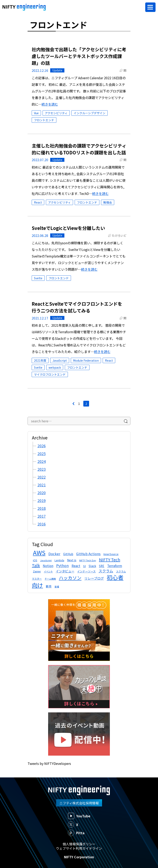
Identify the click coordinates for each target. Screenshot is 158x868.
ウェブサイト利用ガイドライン (79, 848)
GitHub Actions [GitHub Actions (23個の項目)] (88, 554)
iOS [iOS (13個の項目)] (35, 560)
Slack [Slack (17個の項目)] (92, 566)
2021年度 (40, 360)
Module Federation (86, 360)
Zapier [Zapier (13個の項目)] (37, 571)
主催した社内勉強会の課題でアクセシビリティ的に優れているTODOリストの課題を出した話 (79, 149)
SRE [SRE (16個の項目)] (102, 566)
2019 (42, 500)
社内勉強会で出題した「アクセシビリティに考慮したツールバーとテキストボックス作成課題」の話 (79, 56)
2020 (42, 493)
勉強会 (108, 202)
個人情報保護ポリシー (79, 844)
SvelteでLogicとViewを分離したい (68, 228)
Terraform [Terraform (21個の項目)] (115, 566)
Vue (36, 113)
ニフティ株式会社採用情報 (79, 803)
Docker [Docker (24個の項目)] (54, 554)
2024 (42, 461)
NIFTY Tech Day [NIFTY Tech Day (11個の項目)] (88, 560)
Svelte (38, 278)
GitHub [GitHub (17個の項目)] (68, 554)
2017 (42, 516)
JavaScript (60, 360)
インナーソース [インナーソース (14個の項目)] (86, 571)
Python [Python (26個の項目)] (62, 566)
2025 (42, 453)
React (38, 202)
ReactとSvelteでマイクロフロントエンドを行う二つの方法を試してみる (77, 307)
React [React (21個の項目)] (76, 566)
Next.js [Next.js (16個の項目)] (72, 560)
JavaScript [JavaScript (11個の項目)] (46, 560)
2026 (42, 446)
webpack (55, 367)
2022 (42, 477)
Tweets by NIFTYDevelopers (49, 763)
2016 (42, 524)
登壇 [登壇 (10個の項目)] (57, 587)
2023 (42, 469)
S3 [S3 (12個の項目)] (84, 566)
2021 (42, 485)
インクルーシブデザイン (89, 113)
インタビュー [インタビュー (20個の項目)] (65, 571)
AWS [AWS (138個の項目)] (39, 552)
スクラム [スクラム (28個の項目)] (106, 571)
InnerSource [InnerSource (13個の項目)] (111, 554)
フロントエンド (44, 120)
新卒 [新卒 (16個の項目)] (49, 586)
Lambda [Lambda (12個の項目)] (59, 560)
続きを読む (50, 104)
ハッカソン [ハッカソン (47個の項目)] (70, 578)
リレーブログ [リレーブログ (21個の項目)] (94, 578)
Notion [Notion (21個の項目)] (48, 566)
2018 (42, 508)
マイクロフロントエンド (50, 374)
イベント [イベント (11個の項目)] (48, 571)
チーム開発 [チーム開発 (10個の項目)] (50, 579)
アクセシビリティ (56, 113)
